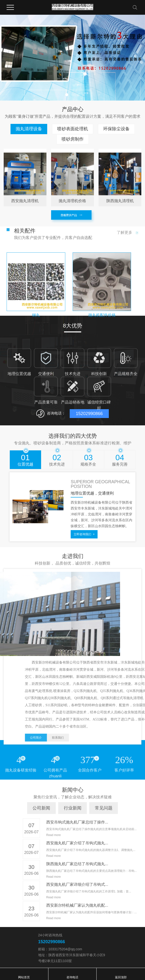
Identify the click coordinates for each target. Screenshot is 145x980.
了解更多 (128, 232)
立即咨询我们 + (84, 534)
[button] (67, 95)
